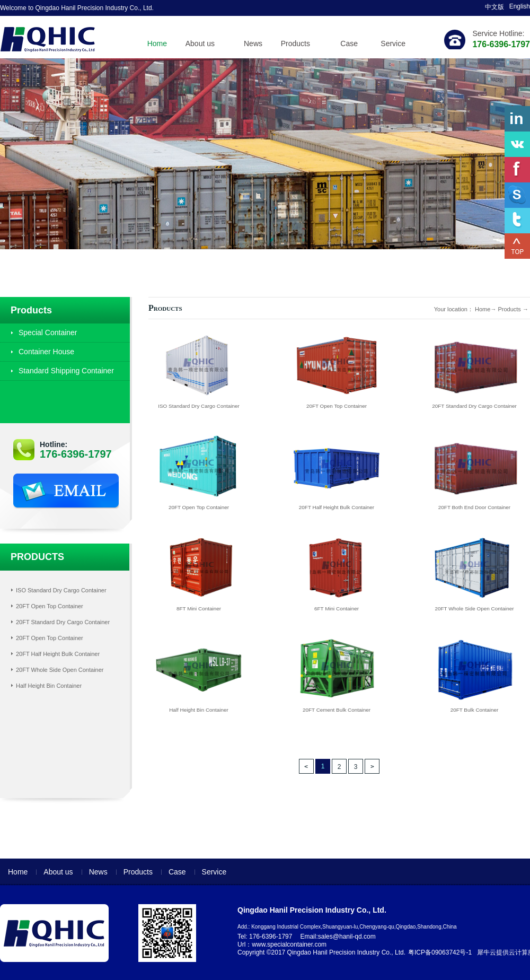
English (520, 6)
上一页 (306, 766)
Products (509, 309)
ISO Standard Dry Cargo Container (61, 590)
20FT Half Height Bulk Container (58, 654)
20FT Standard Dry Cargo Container (63, 622)
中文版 (494, 7)
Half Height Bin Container (49, 686)
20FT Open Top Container (50, 606)
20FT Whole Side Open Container (60, 670)
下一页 (372, 766)
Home (157, 43)
